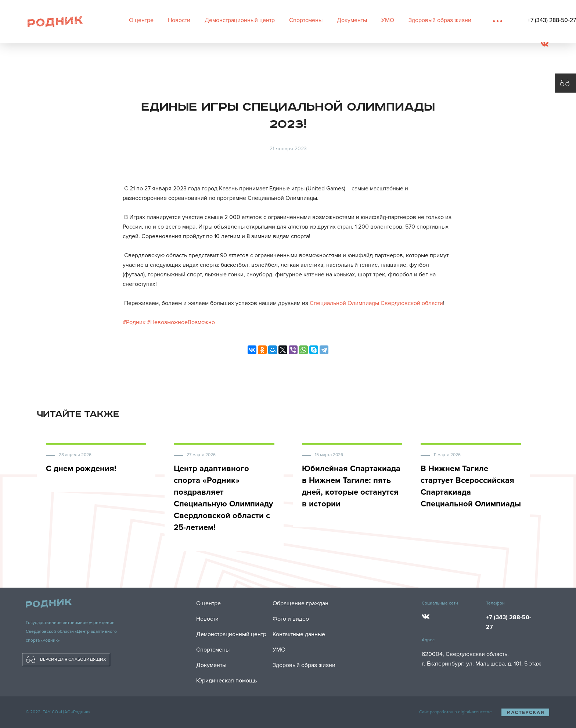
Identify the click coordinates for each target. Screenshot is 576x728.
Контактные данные (299, 634)
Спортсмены (306, 20)
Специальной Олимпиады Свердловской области (376, 303)
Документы (352, 20)
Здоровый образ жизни (440, 20)
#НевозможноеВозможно (181, 322)
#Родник (134, 322)
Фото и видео (291, 619)
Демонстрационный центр (240, 20)
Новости (179, 20)
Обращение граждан (300, 603)
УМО (388, 20)
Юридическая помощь (226, 681)
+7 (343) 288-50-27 (552, 20)
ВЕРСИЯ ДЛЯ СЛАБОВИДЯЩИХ (66, 660)
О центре (141, 20)
